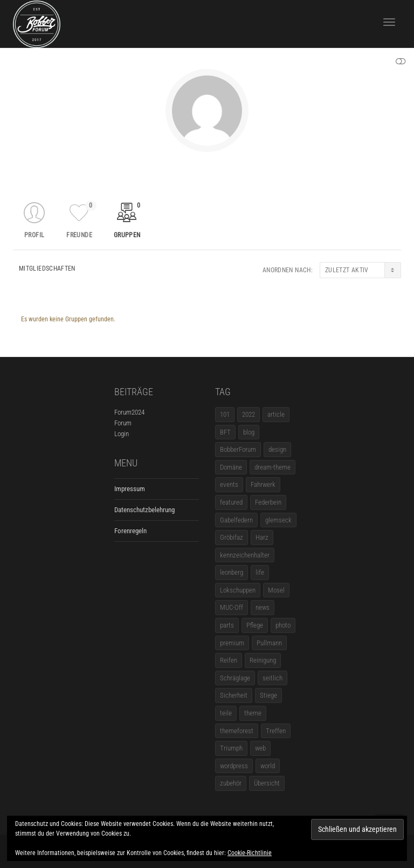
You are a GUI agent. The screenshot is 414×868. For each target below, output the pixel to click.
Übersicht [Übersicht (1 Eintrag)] (267, 783)
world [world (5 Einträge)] (268, 766)
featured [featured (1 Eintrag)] (231, 502)
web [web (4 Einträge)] (260, 748)
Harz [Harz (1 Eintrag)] (262, 537)
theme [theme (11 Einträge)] (253, 713)
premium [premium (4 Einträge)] (232, 643)
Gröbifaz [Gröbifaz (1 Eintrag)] (232, 537)
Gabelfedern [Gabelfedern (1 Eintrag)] (236, 520)
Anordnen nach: (288, 270)
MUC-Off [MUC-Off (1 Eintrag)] (232, 607)
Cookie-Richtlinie (250, 853)
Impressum (130, 489)
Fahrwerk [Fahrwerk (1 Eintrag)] (263, 484)
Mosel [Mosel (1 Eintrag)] (276, 590)
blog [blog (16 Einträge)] (249, 432)
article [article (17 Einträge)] (276, 414)
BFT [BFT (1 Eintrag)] (225, 432)
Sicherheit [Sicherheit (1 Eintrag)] (234, 695)
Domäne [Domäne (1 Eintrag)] (231, 467)
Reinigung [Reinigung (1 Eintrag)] (263, 660)
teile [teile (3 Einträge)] (226, 713)
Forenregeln (130, 531)
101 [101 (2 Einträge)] (225, 414)
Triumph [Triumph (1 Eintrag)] (231, 748)
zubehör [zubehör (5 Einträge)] (231, 783)
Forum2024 (129, 412)
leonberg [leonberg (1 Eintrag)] (232, 572)
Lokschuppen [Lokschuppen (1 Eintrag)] (238, 590)
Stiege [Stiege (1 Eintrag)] (268, 695)
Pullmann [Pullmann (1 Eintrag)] (269, 643)
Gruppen (129, 220)
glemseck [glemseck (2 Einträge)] (278, 520)
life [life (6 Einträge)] (260, 572)
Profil (34, 235)
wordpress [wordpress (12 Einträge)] (234, 766)
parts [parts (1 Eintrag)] (227, 625)
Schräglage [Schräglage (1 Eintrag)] (235, 678)
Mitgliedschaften (47, 268)
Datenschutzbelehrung (144, 510)
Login (122, 434)
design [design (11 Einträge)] (277, 449)
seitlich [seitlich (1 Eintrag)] (272, 678)
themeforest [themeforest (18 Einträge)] (237, 731)
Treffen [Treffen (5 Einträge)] (276, 731)
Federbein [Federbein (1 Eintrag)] (268, 502)
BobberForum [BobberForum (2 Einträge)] (238, 449)
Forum (123, 423)
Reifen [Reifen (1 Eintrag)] (229, 660)
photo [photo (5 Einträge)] (283, 625)
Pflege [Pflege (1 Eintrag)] (255, 625)
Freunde (81, 220)
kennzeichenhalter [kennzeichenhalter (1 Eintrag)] (245, 555)
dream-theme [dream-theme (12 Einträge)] (272, 467)
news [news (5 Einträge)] (263, 607)
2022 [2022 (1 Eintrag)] (249, 414)
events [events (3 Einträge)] (229, 484)
